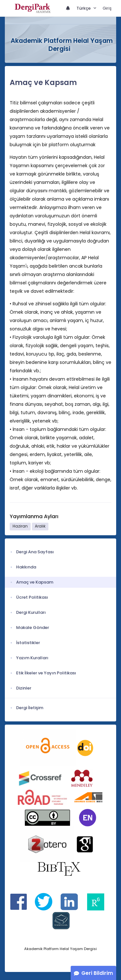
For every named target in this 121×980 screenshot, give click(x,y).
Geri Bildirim (97, 973)
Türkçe (84, 8)
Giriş (107, 8)
